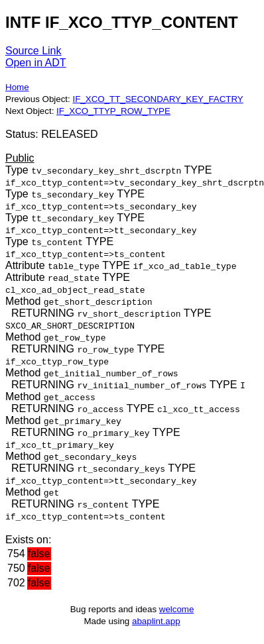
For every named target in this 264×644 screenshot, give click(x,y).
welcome (177, 609)
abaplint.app (156, 621)
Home (17, 87)
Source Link (33, 51)
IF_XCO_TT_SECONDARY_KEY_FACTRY (158, 99)
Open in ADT (36, 63)
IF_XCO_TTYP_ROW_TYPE (113, 111)
